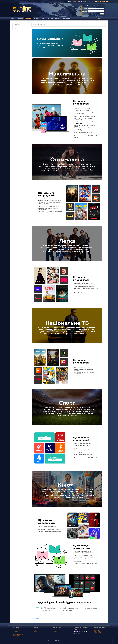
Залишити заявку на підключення (18, 635)
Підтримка (58, 19)
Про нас (100, 19)
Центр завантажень (58, 633)
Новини (13, 19)
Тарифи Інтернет (17, 630)
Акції (43, 19)
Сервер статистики (58, 630)
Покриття (37, 19)
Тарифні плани (17, 25)
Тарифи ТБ (16, 631)
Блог (34, 633)
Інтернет (20, 19)
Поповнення (67, 19)
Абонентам (50, 19)
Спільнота (36, 631)
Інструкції (56, 631)
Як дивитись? (36, 618)
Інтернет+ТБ (28, 19)
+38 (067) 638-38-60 (89, 1)
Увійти (102, 14)
